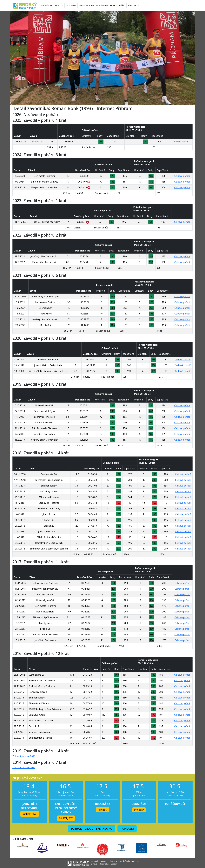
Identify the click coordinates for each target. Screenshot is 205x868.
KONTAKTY (133, 5)
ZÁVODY (59, 5)
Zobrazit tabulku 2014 (24, 767)
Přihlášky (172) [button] (30, 814)
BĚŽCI (122, 5)
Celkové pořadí (181, 142)
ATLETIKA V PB (86, 5)
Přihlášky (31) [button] (66, 818)
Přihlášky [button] (103, 810)
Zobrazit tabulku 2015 (24, 756)
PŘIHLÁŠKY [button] (127, 829)
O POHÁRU (102, 5)
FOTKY (113, 5)
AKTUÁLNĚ (47, 5)
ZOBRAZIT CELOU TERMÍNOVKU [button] (91, 829)
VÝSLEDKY (71, 5)
